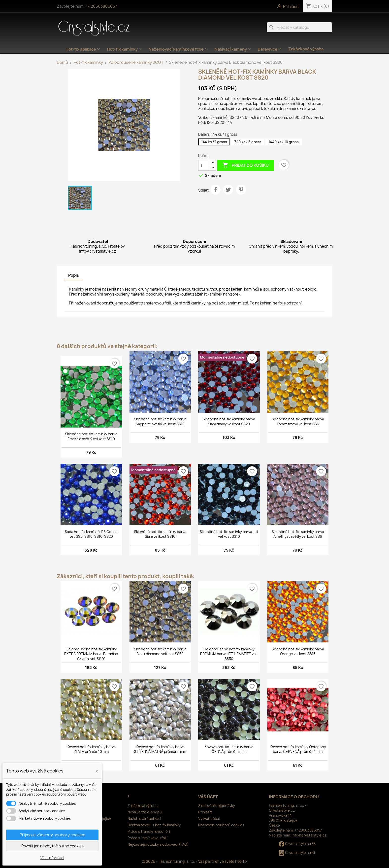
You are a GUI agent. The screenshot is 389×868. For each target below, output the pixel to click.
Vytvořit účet (209, 818)
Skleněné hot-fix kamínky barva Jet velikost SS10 (229, 534)
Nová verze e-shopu (145, 812)
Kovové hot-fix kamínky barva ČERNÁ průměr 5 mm (229, 749)
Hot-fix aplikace (83, 49)
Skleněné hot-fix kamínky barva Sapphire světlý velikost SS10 (160, 421)
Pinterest (241, 190)
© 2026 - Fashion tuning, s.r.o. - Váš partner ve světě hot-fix (195, 861)
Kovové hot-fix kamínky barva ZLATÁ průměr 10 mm (91, 749)
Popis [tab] (74, 275)
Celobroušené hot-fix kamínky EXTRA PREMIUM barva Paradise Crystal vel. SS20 (91, 654)
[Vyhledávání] (299, 27)
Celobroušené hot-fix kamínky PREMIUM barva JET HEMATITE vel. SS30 (229, 654)
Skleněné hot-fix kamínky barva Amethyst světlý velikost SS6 (298, 534)
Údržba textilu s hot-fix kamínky (154, 825)
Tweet (228, 190)
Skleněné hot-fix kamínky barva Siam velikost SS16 (160, 534)
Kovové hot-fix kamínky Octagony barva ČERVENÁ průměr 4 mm (298, 749)
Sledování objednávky (217, 806)
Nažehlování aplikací (144, 818)
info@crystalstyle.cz (309, 835)
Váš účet (208, 797)
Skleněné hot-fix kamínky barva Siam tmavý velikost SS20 (229, 421)
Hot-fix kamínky (125, 49)
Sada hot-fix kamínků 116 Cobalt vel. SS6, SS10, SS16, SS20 (91, 534)
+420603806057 (101, 6)
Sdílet (216, 190)
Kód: (202, 122)
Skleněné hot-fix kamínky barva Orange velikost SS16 (298, 651)
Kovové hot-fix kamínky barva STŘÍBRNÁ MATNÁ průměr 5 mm (160, 749)
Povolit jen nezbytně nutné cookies (52, 846)
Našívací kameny (233, 49)
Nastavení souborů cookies (221, 825)
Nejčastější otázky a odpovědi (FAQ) (158, 844)
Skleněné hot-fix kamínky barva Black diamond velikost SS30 (160, 651)
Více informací (52, 858)
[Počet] (204, 165)
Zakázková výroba (306, 49)
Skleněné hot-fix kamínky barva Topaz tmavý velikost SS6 (298, 421)
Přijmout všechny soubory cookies (52, 835)
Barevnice (270, 49)
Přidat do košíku (246, 165)
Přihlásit (205, 812)
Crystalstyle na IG (297, 852)
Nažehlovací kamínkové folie (179, 49)
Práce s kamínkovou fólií (147, 838)
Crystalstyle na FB (297, 844)
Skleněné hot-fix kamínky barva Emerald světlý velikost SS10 (91, 436)
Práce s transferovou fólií (149, 831)
